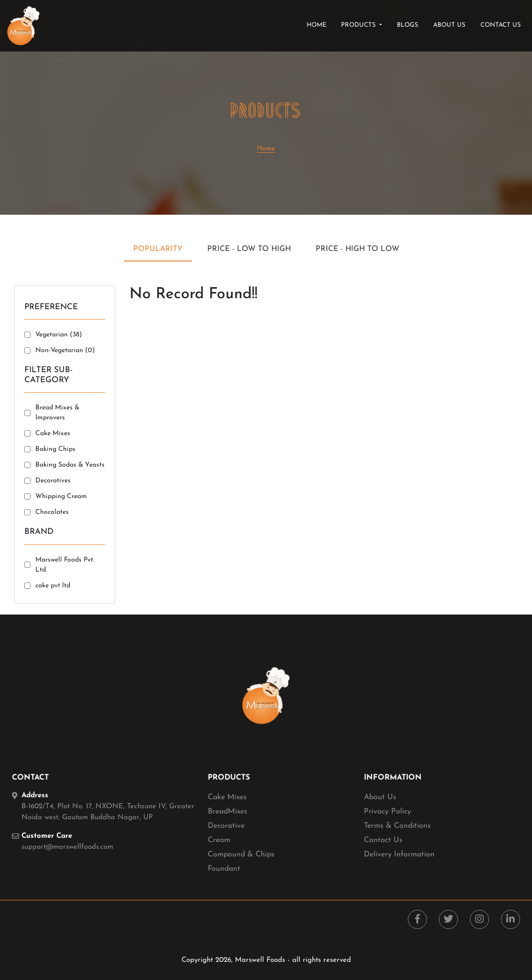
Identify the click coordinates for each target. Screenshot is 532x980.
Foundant (224, 869)
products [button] (359, 25)
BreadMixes (228, 812)
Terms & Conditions (397, 826)
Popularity (158, 249)
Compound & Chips (241, 855)
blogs (408, 25)
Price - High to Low (357, 249)
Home (318, 24)
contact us (501, 25)
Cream (219, 840)
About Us (380, 797)
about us (449, 25)
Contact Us (383, 840)
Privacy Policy (388, 812)
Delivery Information (399, 855)
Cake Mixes (227, 797)
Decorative (226, 826)
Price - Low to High (249, 249)
